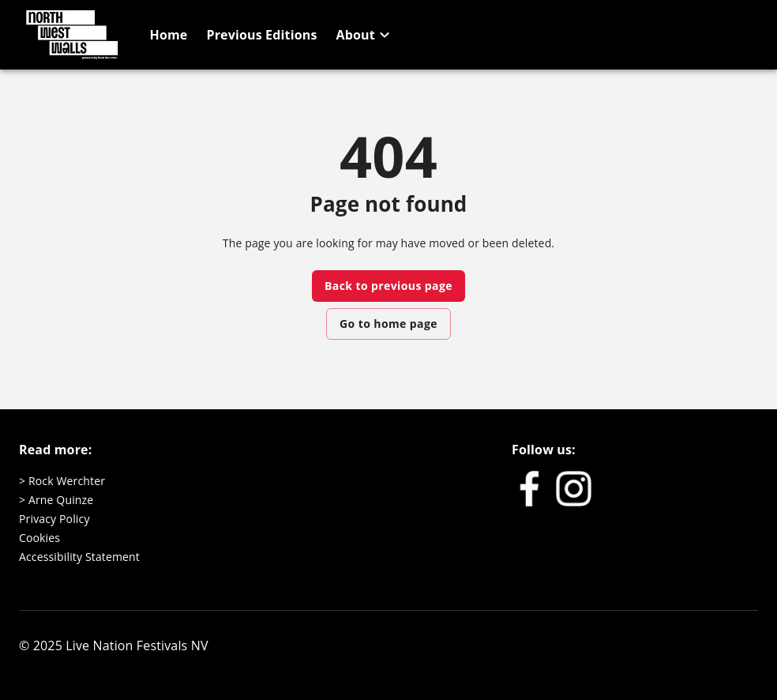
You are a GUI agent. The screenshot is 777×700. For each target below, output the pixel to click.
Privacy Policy (54, 519)
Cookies (39, 538)
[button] (365, 35)
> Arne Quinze (56, 500)
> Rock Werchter (62, 481)
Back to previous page (388, 286)
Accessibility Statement (79, 557)
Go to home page (388, 324)
